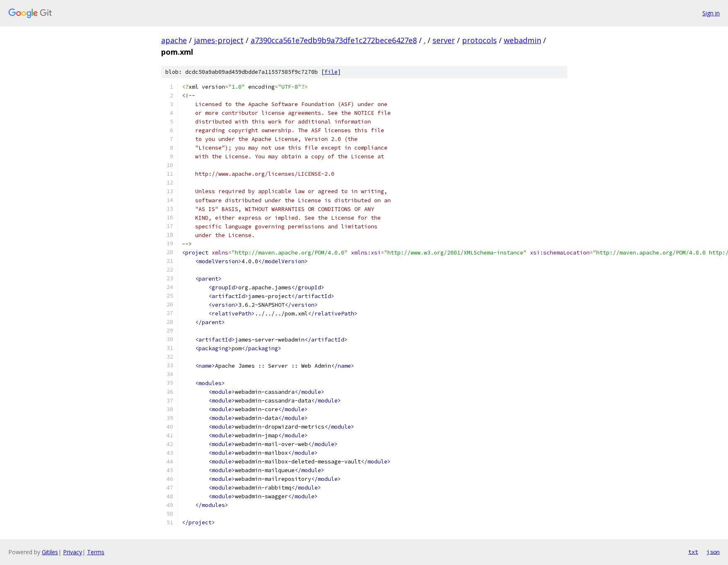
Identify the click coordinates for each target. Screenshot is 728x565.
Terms (96, 552)
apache (174, 40)
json (713, 552)
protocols (479, 40)
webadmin (522, 40)
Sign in (711, 13)
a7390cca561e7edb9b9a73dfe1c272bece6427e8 (334, 40)
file (331, 72)
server (444, 40)
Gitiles (50, 552)
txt (693, 552)
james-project (219, 40)
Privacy (73, 552)
